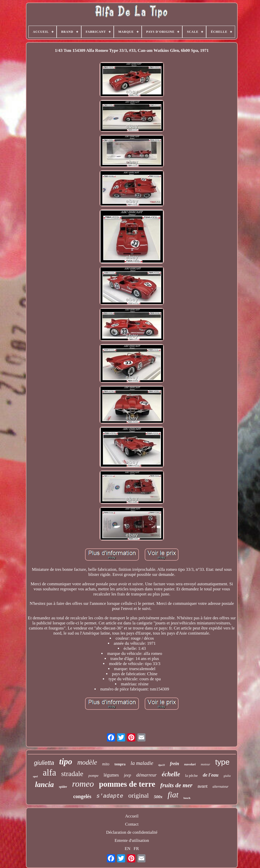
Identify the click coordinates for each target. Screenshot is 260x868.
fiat (173, 795)
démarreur (146, 775)
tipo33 (162, 765)
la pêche (191, 776)
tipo (66, 762)
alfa (50, 773)
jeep (127, 775)
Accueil (132, 816)
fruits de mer (176, 785)
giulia (227, 776)
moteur (206, 764)
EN (128, 849)
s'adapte (110, 796)
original (139, 795)
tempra (120, 764)
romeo (83, 784)
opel (35, 776)
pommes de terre (127, 784)
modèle (87, 762)
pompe (93, 776)
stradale (72, 774)
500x (158, 797)
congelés (82, 796)
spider (63, 787)
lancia (44, 784)
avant (202, 786)
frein (174, 764)
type (223, 762)
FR (136, 849)
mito (106, 764)
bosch (187, 798)
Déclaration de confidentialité (132, 832)
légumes (111, 775)
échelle (171, 774)
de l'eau (211, 775)
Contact (132, 824)
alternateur (221, 787)
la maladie (142, 763)
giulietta (44, 763)
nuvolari (190, 764)
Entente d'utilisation (132, 840)
